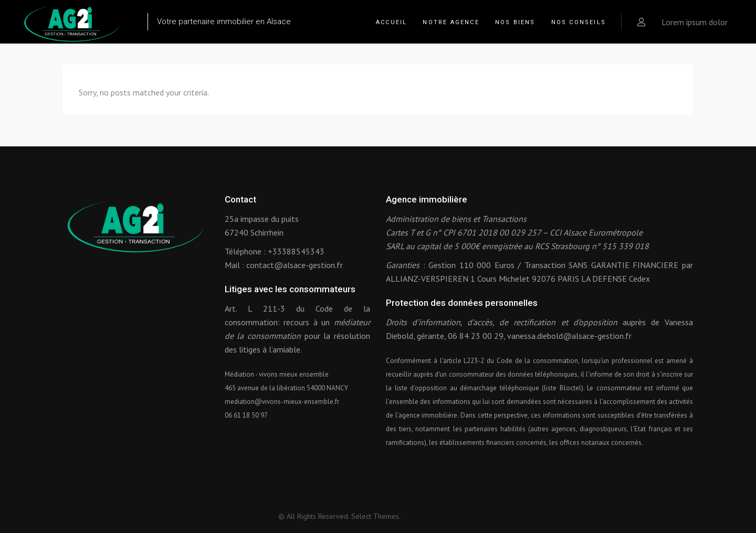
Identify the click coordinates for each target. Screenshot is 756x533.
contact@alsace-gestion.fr (295, 265)
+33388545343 (296, 251)
